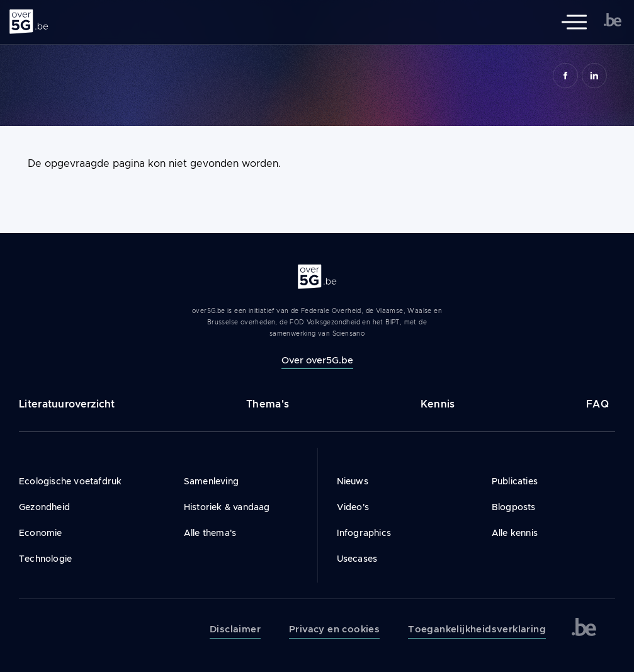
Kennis (438, 404)
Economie (41, 533)
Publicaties (515, 481)
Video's (353, 507)
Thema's (268, 404)
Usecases (357, 559)
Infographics (364, 533)
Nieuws (353, 481)
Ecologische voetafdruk (70, 481)
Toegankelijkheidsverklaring (477, 629)
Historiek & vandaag (227, 507)
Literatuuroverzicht (67, 404)
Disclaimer (235, 629)
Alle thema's (210, 533)
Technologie (45, 559)
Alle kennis (515, 533)
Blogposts (514, 507)
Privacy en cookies (334, 629)
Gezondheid (44, 507)
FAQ (597, 404)
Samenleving (211, 481)
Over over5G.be (317, 360)
